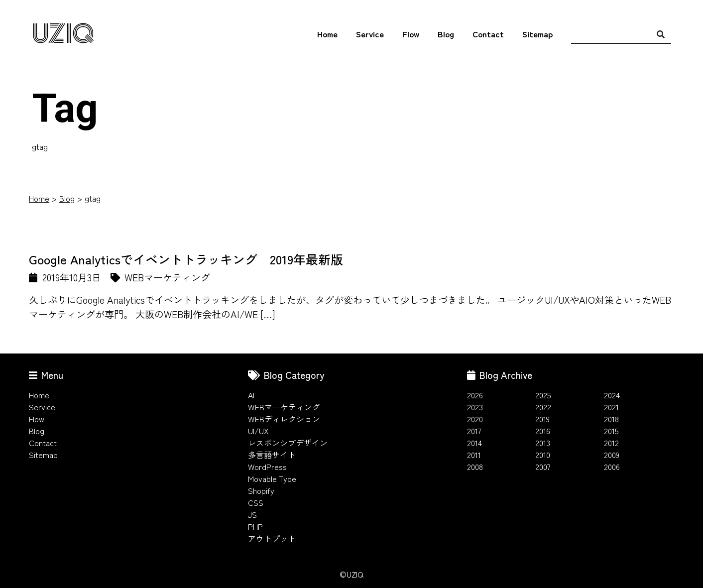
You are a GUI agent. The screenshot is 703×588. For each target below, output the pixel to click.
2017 (474, 431)
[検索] (661, 34)
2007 (543, 467)
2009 (612, 455)
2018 (611, 419)
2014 (474, 443)
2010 (543, 455)
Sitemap (537, 34)
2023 (475, 407)
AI (251, 395)
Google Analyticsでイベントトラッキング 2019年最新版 (186, 259)
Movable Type (272, 478)
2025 (543, 395)
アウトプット (272, 538)
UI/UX (258, 431)
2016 (543, 431)
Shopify (261, 490)
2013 (543, 443)
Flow (411, 34)
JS (252, 514)
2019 (542, 419)
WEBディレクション (284, 419)
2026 (475, 395)
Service (370, 34)
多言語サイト (272, 455)
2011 (474, 455)
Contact (488, 34)
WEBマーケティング (284, 407)
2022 (543, 407)
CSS (256, 502)
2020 (475, 419)
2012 (611, 443)
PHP (255, 526)
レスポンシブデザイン (288, 443)
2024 (612, 395)
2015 (611, 431)
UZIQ (63, 34)
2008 (475, 467)
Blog (446, 34)
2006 (612, 467)
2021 (611, 407)
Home (327, 34)
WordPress (267, 467)
